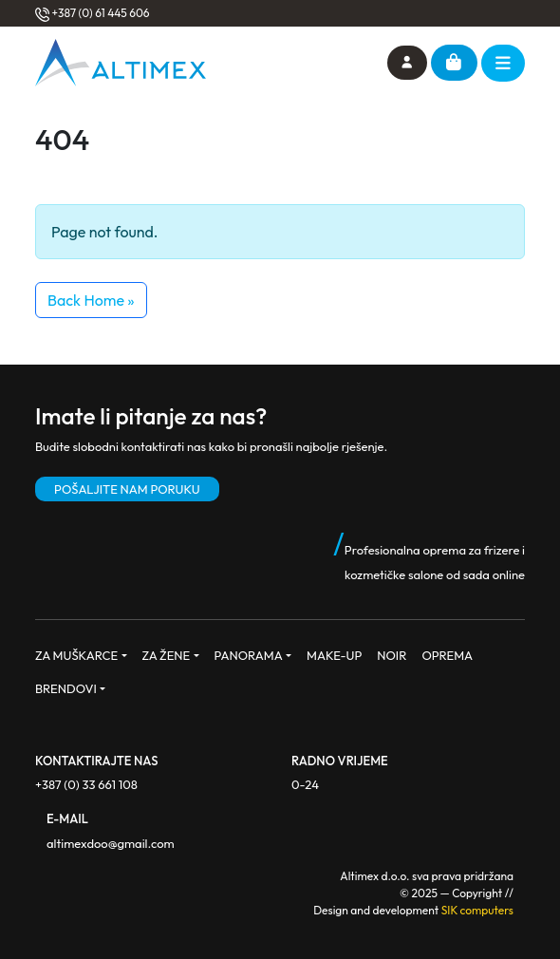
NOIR (392, 655)
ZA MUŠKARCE (76, 655)
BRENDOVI (66, 688)
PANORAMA (249, 655)
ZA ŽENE (167, 655)
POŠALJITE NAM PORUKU (127, 489)
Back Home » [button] (91, 300)
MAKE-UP (334, 655)
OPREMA (447, 655)
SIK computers (477, 910)
